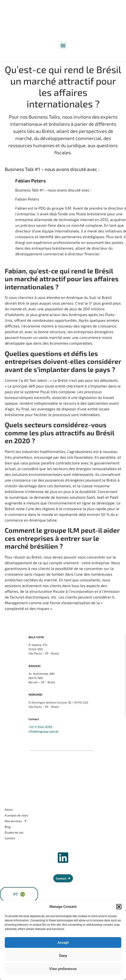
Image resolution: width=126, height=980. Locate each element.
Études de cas (14, 832)
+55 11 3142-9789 (40, 727)
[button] (119, 907)
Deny (63, 956)
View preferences (63, 969)
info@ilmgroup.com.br (44, 731)
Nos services (16, 821)
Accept (63, 943)
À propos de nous (16, 815)
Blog (8, 827)
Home (9, 809)
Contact (10, 838)
